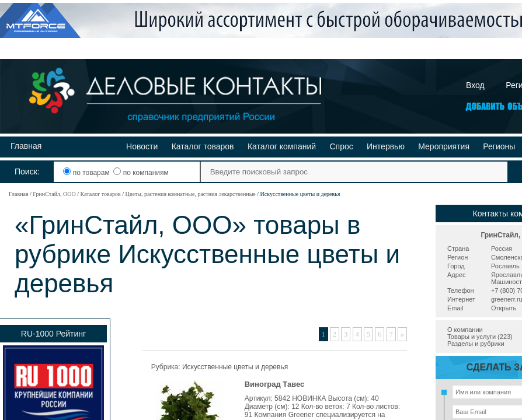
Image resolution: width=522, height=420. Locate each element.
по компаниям (141, 173)
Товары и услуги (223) (480, 337)
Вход (475, 85)
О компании (465, 330)
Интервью (386, 146)
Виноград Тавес (275, 384)
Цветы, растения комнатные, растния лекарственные (191, 194)
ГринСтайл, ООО (54, 194)
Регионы (499, 146)
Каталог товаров (203, 146)
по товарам (87, 173)
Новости (142, 146)
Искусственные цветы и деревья (235, 367)
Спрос (341, 146)
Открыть (504, 308)
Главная (26, 146)
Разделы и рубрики (476, 344)
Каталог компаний (282, 146)
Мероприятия (444, 146)
